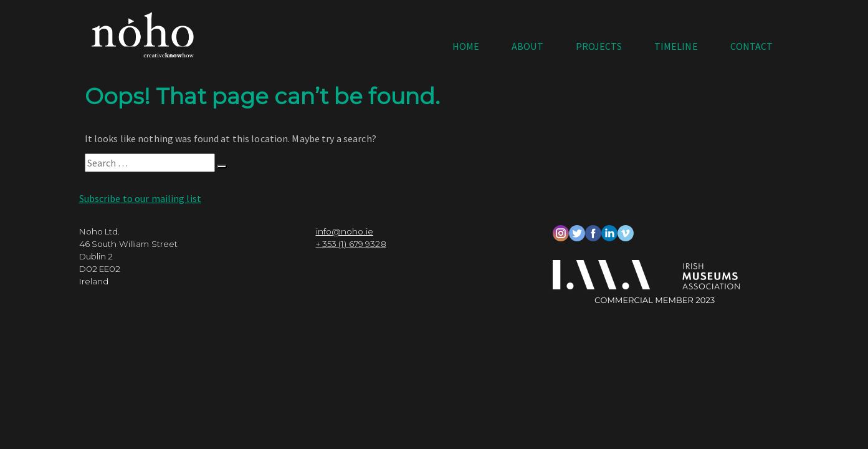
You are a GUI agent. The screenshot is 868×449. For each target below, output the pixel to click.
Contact (752, 46)
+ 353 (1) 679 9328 (351, 251)
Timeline (676, 46)
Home (466, 46)
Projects (599, 46)
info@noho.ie (345, 238)
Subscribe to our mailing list (140, 205)
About (527, 46)
